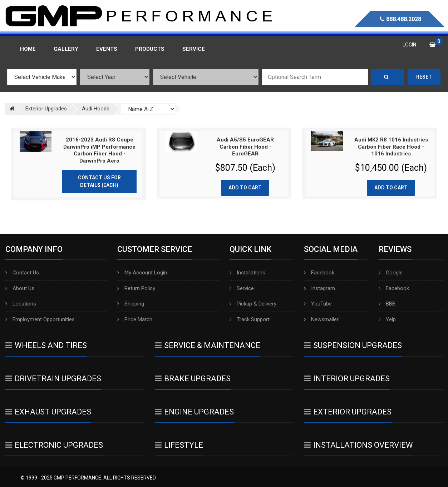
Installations (247, 273)
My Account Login (142, 273)
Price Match (135, 319)
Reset (424, 77)
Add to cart (245, 188)
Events (107, 49)
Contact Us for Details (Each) (99, 181)
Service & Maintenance (208, 345)
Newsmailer (321, 319)
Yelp (387, 319)
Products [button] (150, 49)
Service (242, 288)
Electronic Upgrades (54, 445)
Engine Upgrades (194, 412)
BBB (387, 304)
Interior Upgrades (347, 379)
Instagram (319, 288)
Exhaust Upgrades (48, 412)
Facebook (319, 273)
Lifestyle (179, 445)
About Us (20, 288)
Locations (21, 304)
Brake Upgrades (193, 379)
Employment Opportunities (40, 319)
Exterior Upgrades (348, 412)
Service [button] (194, 49)
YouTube (318, 304)
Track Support (250, 319)
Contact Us (22, 273)
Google (391, 273)
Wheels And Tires (46, 345)
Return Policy (136, 288)
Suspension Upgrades (353, 345)
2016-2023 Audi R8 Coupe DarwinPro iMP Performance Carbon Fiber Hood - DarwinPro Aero (99, 150)
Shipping (131, 304)
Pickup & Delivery (253, 304)
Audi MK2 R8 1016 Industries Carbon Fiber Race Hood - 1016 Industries (391, 147)
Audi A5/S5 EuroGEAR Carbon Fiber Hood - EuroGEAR (245, 147)
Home (28, 49)
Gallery (66, 49)
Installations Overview (358, 445)
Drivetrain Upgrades (53, 379)
